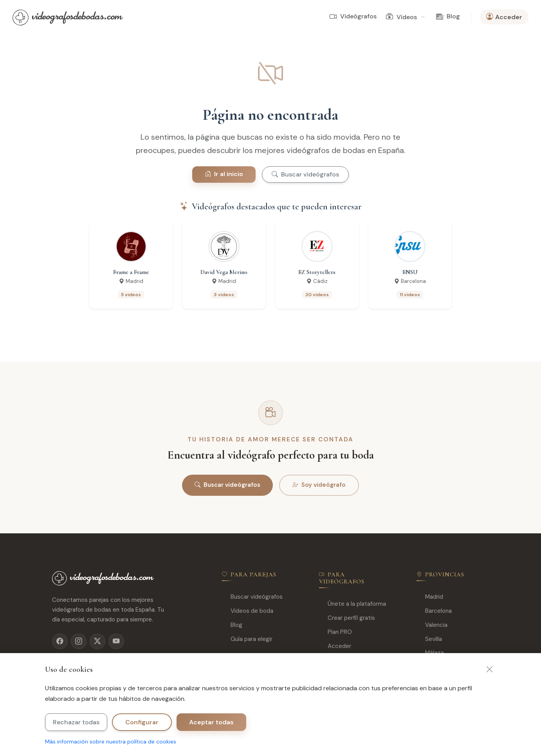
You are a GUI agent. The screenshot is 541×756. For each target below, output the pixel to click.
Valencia (432, 625)
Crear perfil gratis (347, 618)
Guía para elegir (247, 639)
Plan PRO (335, 632)
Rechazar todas (76, 722)
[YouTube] (116, 641)
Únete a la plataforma (353, 604)
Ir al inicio (224, 174)
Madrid (430, 597)
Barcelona (434, 611)
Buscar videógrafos (305, 174)
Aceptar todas (211, 722)
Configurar (142, 722)
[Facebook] (60, 641)
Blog (448, 17)
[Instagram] (79, 641)
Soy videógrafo (319, 485)
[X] (97, 641)
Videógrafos (353, 17)
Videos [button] (405, 17)
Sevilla (429, 639)
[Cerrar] (490, 670)
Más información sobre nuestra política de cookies (111, 742)
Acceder (335, 646)
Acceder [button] (504, 17)
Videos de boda (248, 611)
